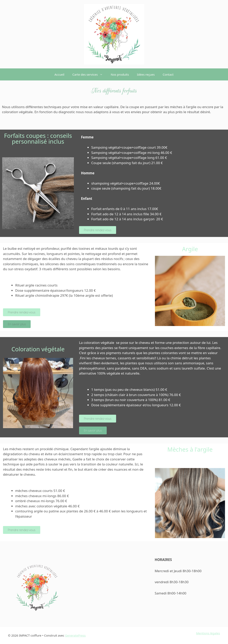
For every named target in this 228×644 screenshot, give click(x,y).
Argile (190, 249)
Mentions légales (208, 633)
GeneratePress (75, 635)
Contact (168, 74)
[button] (102, 74)
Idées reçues (146, 74)
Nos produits (120, 74)
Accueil (59, 74)
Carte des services (89, 74)
